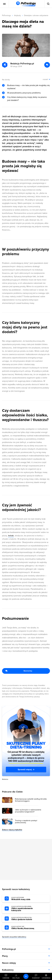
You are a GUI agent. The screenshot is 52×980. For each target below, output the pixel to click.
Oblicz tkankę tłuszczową (26, 928)
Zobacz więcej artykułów (12, 830)
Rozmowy (36, 978)
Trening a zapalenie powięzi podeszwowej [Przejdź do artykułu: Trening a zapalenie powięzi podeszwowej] (26, 822)
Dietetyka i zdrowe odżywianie (36, 15)
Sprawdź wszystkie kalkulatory (14, 937)
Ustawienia (46, 978)
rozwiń (45, 79)
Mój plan (16, 978)
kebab (11, 536)
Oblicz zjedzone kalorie (26, 919)
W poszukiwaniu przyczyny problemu (24, 93)
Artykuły (17, 15)
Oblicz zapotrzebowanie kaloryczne (26, 909)
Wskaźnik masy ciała (26, 899)
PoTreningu (7, 15)
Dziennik (6, 978)
